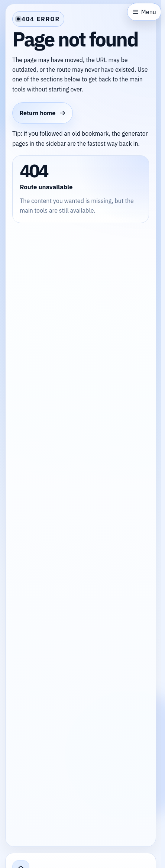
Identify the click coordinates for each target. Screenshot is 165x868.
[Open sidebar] (144, 12)
